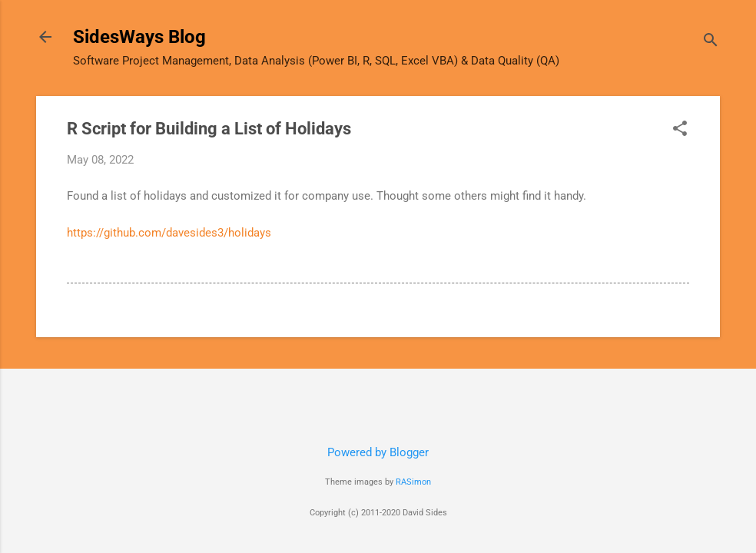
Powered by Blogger (378, 452)
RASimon (413, 482)
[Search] (711, 42)
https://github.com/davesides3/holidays (169, 233)
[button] (680, 130)
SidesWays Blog (139, 37)
